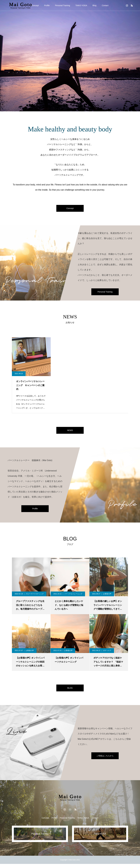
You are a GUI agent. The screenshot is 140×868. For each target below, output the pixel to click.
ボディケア (107, 653)
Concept (35, 5)
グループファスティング (35, 597)
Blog (94, 5)
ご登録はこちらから (105, 760)
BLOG (70, 691)
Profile (47, 5)
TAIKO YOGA (81, 5)
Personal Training (63, 5)
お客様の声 (107, 597)
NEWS (70, 432)
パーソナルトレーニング (73, 597)
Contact (105, 5)
